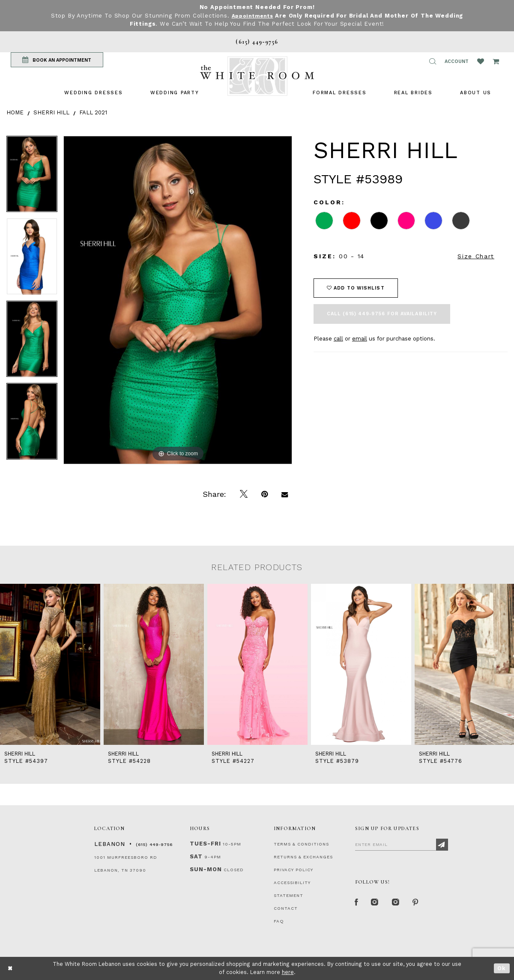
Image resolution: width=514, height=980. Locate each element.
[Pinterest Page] (422, 903)
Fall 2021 (93, 112)
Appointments (252, 16)
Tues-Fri (205, 844)
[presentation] (50, 665)
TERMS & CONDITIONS (301, 844)
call (338, 339)
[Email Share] (285, 494)
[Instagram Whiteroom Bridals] (400, 903)
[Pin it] (264, 494)
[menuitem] (93, 93)
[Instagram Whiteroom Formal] (378, 903)
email (360, 339)
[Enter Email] (402, 844)
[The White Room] (257, 76)
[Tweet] (244, 494)
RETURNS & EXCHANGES (303, 857)
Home (15, 112)
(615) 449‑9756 (154, 844)
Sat (196, 856)
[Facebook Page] (357, 903)
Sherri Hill (51, 112)
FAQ (279, 921)
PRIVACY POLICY (293, 870)
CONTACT (286, 908)
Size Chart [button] (476, 256)
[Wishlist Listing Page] (481, 61)
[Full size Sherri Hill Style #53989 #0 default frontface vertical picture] (178, 300)
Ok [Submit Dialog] (502, 968)
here (288, 972)
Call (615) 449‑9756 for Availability (382, 314)
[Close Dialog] (10, 968)
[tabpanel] (32, 177)
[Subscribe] (442, 845)
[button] (433, 61)
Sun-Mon (206, 869)
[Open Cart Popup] (496, 61)
